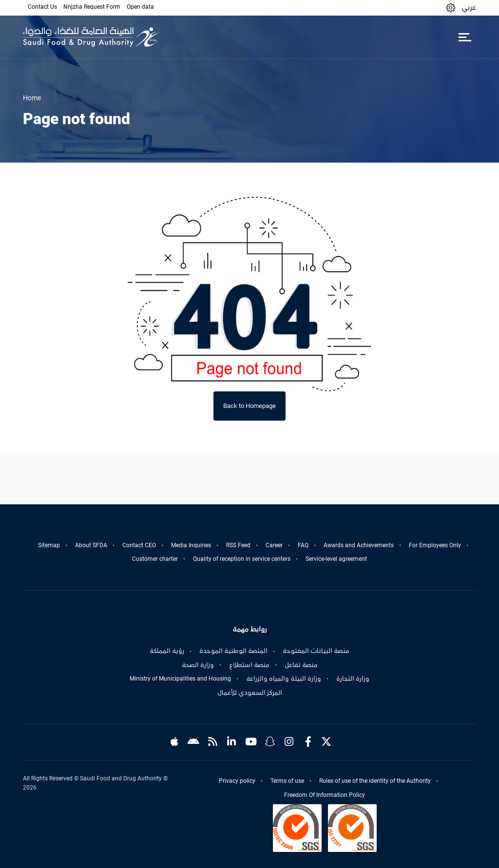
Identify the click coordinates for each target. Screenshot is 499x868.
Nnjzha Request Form (92, 7)
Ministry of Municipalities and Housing (180, 679)
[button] (451, 8)
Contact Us (42, 7)
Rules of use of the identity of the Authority (375, 781)
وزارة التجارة (353, 679)
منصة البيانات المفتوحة (316, 651)
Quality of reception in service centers (242, 559)
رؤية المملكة (167, 651)
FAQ (303, 545)
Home (32, 98)
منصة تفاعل (301, 665)
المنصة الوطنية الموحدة (233, 651)
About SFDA (91, 545)
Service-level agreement (336, 559)
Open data (140, 7)
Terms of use (287, 781)
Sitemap (49, 545)
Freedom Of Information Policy (325, 795)
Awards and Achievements (359, 545)
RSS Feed (238, 545)
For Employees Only (435, 545)
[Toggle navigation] (465, 37)
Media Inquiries (191, 545)
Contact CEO (139, 545)
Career (274, 545)
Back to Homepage (249, 406)
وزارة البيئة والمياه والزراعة (284, 679)
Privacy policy (237, 781)
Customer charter (155, 559)
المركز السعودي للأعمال (250, 693)
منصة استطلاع (249, 665)
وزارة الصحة (198, 665)
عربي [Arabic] (469, 7)
